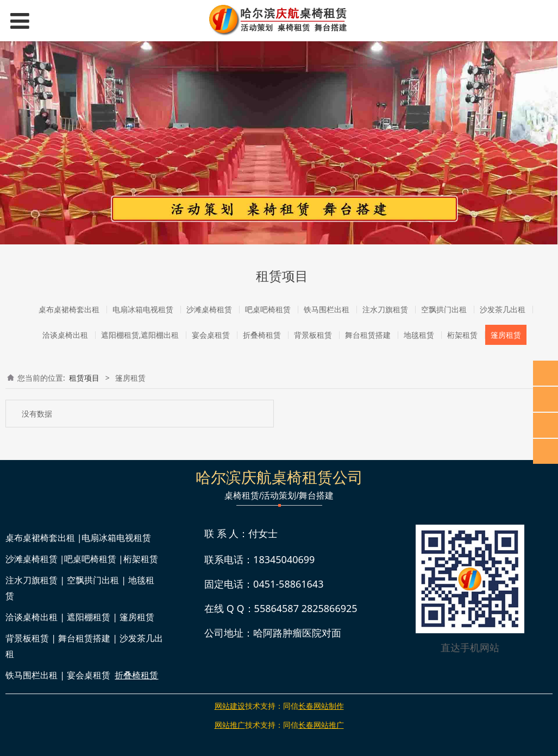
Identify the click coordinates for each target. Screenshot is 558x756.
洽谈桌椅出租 (65, 335)
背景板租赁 (313, 335)
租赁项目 (84, 378)
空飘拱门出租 (444, 309)
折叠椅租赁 (262, 335)
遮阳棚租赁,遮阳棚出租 (140, 335)
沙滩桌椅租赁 (209, 309)
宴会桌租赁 (211, 335)
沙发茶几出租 (503, 309)
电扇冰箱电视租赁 (143, 309)
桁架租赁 (462, 335)
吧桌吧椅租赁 (268, 309)
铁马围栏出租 (327, 309)
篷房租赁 (506, 335)
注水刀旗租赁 (385, 309)
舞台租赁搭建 (368, 335)
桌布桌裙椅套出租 (69, 309)
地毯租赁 (419, 335)
